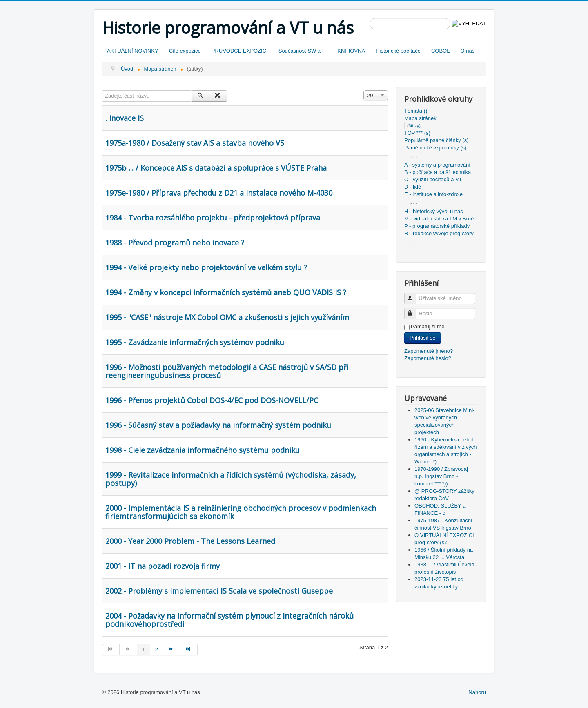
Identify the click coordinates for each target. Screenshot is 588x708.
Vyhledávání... (370, 18)
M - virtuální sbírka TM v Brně (439, 219)
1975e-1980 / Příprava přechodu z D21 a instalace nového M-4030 (219, 193)
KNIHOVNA (351, 51)
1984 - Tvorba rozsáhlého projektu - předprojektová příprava (213, 218)
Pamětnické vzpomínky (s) (435, 148)
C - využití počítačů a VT (433, 179)
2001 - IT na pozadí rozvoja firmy (163, 566)
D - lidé (413, 187)
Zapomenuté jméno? (429, 351)
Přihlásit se (423, 338)
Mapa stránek (420, 118)
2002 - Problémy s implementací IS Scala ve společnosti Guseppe (219, 591)
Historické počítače (398, 51)
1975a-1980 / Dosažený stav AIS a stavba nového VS (195, 143)
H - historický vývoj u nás (434, 211)
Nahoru (477, 692)
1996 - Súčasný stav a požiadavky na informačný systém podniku (218, 425)
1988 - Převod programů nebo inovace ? (175, 243)
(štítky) (414, 126)
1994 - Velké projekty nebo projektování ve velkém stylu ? (206, 267)
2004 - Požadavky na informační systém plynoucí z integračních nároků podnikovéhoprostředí (229, 620)
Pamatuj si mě (428, 326)
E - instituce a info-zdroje (433, 194)
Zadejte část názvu (102, 90)
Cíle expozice (185, 51)
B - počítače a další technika (438, 172)
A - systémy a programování (437, 165)
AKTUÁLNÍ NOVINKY (133, 51)
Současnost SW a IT (303, 51)
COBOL (441, 51)
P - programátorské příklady (437, 226)
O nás (467, 51)
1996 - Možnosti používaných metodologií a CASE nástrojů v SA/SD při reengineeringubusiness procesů (227, 371)
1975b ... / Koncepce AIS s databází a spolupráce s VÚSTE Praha (216, 168)
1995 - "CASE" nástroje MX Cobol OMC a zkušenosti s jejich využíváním (227, 317)
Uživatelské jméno (414, 295)
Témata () (416, 111)
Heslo (414, 310)
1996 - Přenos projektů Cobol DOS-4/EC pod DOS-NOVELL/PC (212, 400)
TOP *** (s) (417, 133)
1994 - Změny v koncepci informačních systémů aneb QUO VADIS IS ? (226, 292)
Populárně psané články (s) (437, 140)
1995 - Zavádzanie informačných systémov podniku (195, 342)
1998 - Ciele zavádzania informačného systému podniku (203, 450)
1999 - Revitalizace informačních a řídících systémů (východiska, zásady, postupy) (231, 479)
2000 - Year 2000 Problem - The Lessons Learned (190, 541)
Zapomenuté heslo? (428, 358)
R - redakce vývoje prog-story (439, 233)
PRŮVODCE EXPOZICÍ (240, 51)
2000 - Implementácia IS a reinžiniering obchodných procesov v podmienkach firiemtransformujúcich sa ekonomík (241, 512)
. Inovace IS (125, 118)
